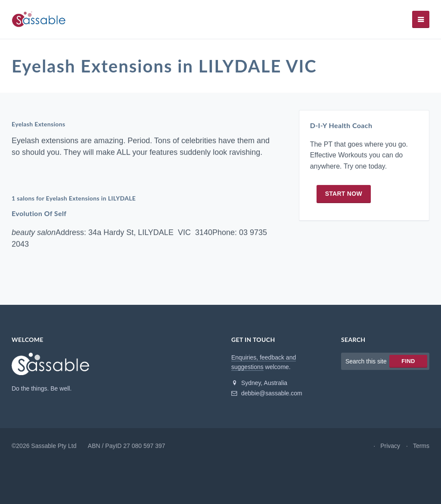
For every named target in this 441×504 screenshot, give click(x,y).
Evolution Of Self (39, 213)
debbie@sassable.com (267, 393)
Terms (421, 446)
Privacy (390, 446)
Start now (344, 194)
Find (408, 361)
